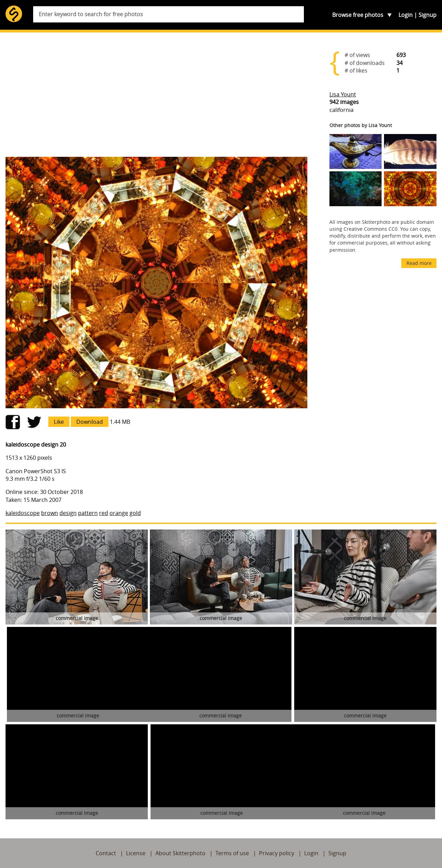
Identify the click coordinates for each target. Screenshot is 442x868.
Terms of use (232, 853)
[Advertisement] (156, 97)
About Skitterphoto (180, 853)
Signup (427, 15)
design (68, 513)
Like (59, 422)
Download (90, 422)
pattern (88, 513)
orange (119, 513)
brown (50, 513)
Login (406, 15)
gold (135, 513)
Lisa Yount (343, 94)
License (136, 853)
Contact (106, 853)
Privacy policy (277, 853)
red (104, 513)
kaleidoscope (23, 513)
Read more (419, 263)
